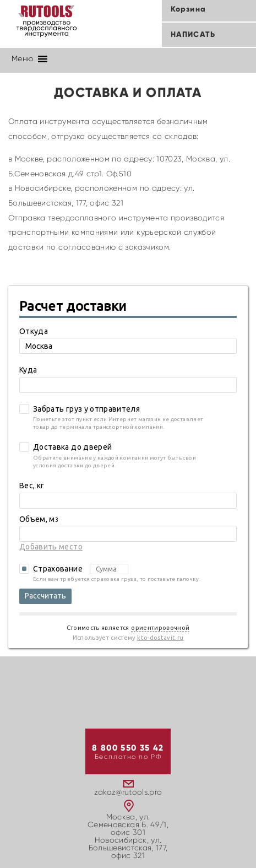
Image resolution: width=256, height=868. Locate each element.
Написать (193, 35)
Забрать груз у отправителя (86, 409)
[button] (22, 59)
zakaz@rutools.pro (128, 792)
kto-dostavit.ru (160, 638)
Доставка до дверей (72, 447)
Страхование (81, 569)
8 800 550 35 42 (128, 748)
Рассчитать (45, 596)
